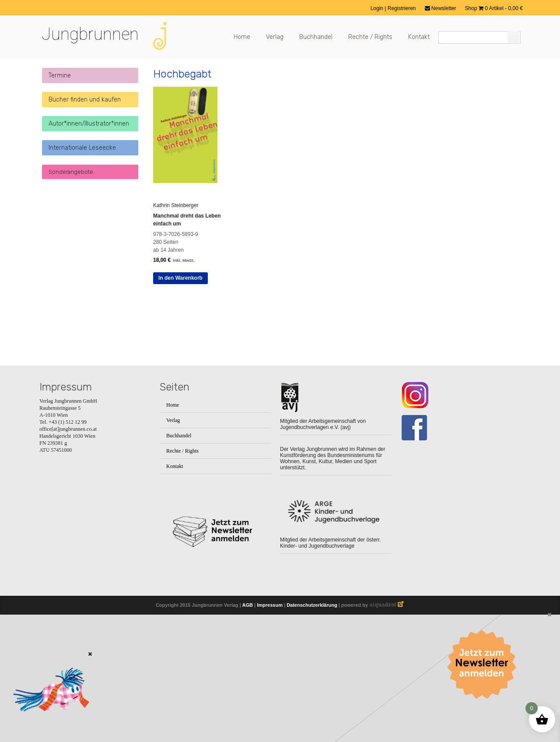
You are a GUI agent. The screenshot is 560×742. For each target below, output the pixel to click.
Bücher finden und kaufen (85, 100)
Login (378, 8)
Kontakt (419, 37)
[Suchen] (514, 37)
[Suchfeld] (479, 37)
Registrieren (402, 8)
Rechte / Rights (370, 37)
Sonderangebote (71, 172)
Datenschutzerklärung (312, 605)
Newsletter (441, 8)
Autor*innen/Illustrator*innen (89, 124)
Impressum (270, 605)
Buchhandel (316, 37)
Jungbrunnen (90, 34)
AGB (248, 605)
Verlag (275, 37)
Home (242, 37)
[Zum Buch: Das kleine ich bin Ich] (48, 723)
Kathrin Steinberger (176, 205)
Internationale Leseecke (82, 148)
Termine (60, 76)
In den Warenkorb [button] (180, 278)
